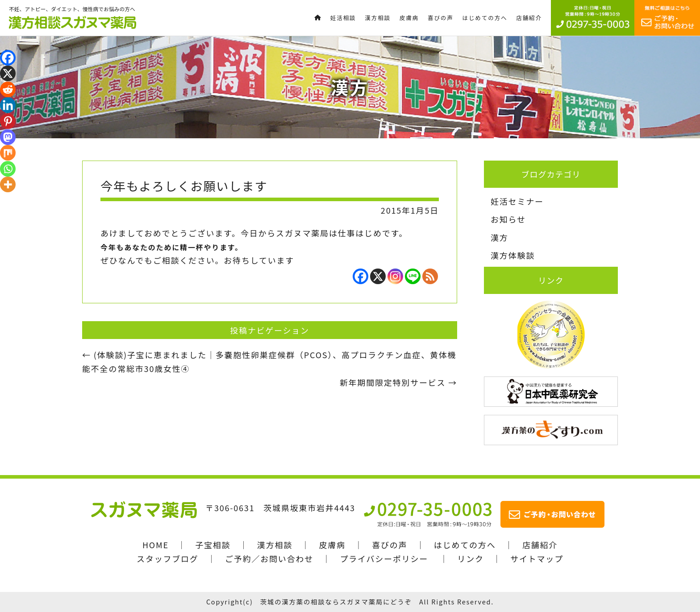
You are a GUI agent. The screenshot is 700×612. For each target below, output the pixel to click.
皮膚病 (332, 545)
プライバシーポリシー (384, 558)
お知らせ (508, 219)
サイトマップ (537, 558)
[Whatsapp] (8, 169)
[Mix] (8, 153)
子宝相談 (213, 545)
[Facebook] (360, 276)
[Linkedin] (8, 105)
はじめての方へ (465, 545)
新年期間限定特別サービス (398, 382)
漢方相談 (275, 545)
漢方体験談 (513, 255)
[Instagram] (395, 276)
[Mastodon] (8, 137)
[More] (8, 184)
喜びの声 (390, 545)
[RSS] (430, 276)
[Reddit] (8, 89)
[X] (378, 276)
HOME (156, 545)
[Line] (413, 276)
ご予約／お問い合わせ (269, 558)
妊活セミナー (517, 201)
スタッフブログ (168, 558)
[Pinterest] (8, 121)
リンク (470, 558)
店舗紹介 (540, 545)
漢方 (500, 237)
